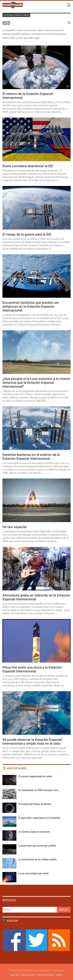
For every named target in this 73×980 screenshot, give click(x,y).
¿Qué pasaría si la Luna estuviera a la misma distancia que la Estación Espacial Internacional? (36, 383)
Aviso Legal (15, 975)
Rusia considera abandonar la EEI (28, 166)
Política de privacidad (45, 975)
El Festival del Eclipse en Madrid (35, 804)
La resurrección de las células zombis (38, 859)
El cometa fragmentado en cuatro (35, 776)
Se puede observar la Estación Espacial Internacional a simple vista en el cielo (32, 742)
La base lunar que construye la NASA (37, 846)
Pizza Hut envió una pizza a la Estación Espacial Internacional (32, 669)
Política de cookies (28, 975)
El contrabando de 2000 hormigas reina (38, 790)
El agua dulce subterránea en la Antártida (39, 818)
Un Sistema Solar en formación (34, 832)
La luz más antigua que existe (33, 873)
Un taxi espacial (14, 527)
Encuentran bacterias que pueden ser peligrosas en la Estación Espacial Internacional (31, 306)
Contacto (59, 975)
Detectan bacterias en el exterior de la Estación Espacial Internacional (31, 457)
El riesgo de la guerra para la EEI (27, 234)
